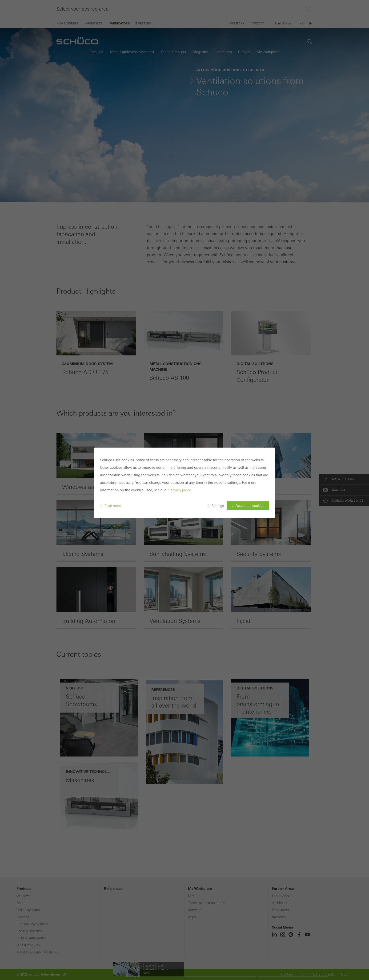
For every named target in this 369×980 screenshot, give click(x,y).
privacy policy (181, 460)
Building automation (32, 938)
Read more (113, 475)
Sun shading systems (32, 924)
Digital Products (28, 945)
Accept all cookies (250, 475)
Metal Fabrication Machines (37, 952)
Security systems (29, 931)
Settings (218, 475)
